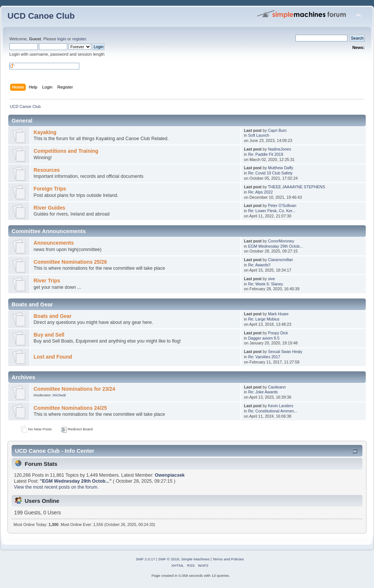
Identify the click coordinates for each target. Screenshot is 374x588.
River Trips (47, 281)
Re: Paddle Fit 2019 (266, 154)
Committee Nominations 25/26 (70, 262)
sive (271, 279)
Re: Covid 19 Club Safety (270, 173)
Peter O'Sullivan (282, 205)
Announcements (54, 243)
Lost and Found (53, 357)
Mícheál (59, 395)
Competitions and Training (66, 151)
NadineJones (279, 149)
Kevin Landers (280, 406)
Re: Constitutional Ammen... (272, 411)
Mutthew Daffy (280, 168)
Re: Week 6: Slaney (265, 284)
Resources (47, 170)
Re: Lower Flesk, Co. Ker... (272, 211)
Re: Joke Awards (263, 392)
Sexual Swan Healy (285, 352)
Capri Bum (277, 130)
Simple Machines (195, 559)
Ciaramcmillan (280, 260)
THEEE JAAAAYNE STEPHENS (296, 187)
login (62, 39)
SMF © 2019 (169, 559)
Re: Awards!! (259, 265)
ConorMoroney (281, 241)
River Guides (50, 208)
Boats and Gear (53, 316)
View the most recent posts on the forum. (56, 487)
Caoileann (277, 387)
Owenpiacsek (170, 475)
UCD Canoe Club (41, 16)
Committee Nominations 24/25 (70, 408)
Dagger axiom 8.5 (264, 338)
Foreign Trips (50, 189)
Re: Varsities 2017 (264, 357)
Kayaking (45, 132)
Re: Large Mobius (264, 319)
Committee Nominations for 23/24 (74, 389)
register (79, 39)
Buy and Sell (49, 335)
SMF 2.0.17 (145, 559)
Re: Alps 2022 (260, 192)
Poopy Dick (278, 333)
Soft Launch (259, 135)
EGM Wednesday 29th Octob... (275, 246)
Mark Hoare (278, 314)
